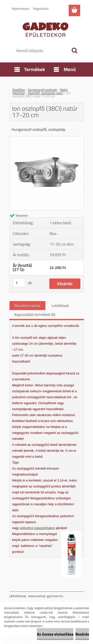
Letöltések (60, 306)
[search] (74, 51)
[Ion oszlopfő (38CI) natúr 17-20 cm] (47, 138)
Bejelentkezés (21, 9)
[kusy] (19, 283)
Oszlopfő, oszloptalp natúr (46, 93)
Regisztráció (41, 9)
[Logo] (46, 29)
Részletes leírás (27, 306)
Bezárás (82, 634)
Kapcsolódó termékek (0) (35, 314)
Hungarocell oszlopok (43, 90)
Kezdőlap (19, 90)
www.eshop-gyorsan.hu (46, 596)
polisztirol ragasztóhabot (37, 528)
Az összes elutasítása (55, 634)
